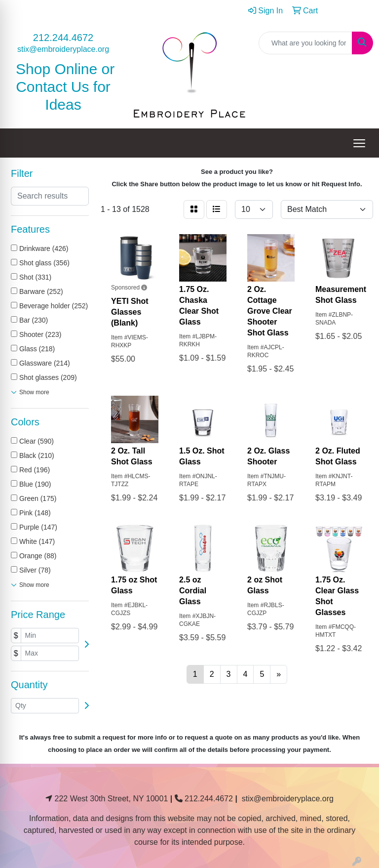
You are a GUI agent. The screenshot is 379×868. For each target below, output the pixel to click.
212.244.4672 (63, 38)
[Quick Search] (305, 43)
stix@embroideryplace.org (63, 49)
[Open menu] (359, 143)
